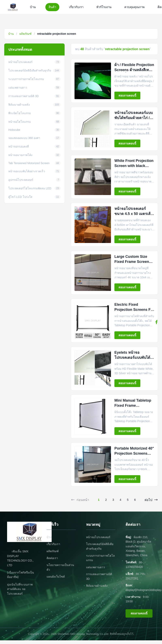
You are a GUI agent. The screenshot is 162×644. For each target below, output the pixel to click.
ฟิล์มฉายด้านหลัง (97, 586)
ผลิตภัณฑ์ (26, 34)
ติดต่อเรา (52, 558)
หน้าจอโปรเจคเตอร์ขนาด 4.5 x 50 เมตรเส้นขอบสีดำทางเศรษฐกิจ (134, 214)
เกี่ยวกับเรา (76, 7)
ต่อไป (151, 500)
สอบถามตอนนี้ (127, 95)
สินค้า (52, 7)
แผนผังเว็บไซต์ (56, 577)
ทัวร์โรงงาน (104, 7)
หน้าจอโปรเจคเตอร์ (98, 537)
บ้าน (33, 7)
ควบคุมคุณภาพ (134, 7)
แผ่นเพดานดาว (95, 567)
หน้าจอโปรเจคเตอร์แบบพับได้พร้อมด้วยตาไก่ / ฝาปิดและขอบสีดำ (134, 118)
